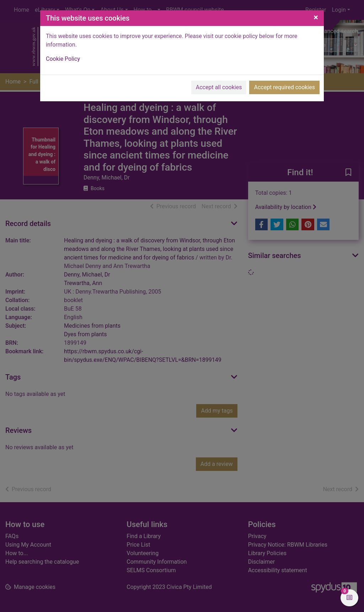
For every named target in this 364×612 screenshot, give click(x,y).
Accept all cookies (219, 87)
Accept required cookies (284, 87)
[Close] (316, 17)
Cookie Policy (63, 59)
